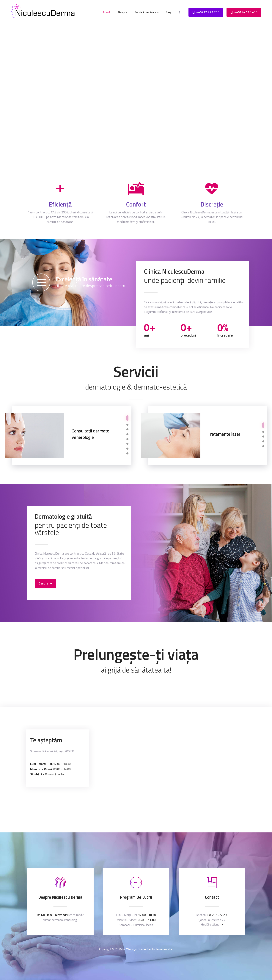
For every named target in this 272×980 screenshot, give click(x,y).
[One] (136, 770)
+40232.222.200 (218, 915)
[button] (127, 418)
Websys (131, 949)
